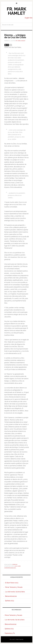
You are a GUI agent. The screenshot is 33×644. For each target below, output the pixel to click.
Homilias (15, 564)
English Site (29, 18)
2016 (16, 566)
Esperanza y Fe (10, 633)
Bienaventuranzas (11, 596)
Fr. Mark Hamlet (17, 11)
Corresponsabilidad (10, 568)
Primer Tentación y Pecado (14, 587)
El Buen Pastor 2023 (12, 583)
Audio (19, 566)
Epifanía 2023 (10, 601)
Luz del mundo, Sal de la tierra (15, 592)
